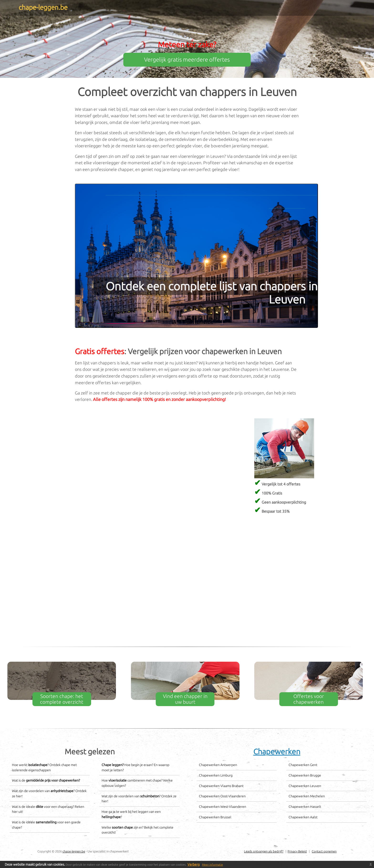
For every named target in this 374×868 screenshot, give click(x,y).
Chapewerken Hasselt (305, 807)
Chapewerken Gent (303, 765)
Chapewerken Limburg (216, 775)
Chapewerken (277, 751)
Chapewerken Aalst (303, 817)
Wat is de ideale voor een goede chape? (46, 825)
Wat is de (46, 780)
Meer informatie (213, 865)
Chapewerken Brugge (305, 775)
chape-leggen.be (74, 851)
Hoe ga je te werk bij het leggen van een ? (131, 814)
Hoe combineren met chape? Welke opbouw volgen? (137, 783)
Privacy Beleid (297, 851)
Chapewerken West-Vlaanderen (223, 807)
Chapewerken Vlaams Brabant (221, 786)
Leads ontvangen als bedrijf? (264, 851)
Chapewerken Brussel (215, 817)
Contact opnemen (324, 851)
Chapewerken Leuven (305, 786)
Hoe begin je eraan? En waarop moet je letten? (135, 767)
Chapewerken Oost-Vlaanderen (222, 796)
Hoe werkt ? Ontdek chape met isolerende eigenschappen (44, 767)
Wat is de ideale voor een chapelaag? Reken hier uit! (48, 809)
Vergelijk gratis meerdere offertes (187, 60)
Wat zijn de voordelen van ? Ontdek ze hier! (49, 793)
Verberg (194, 864)
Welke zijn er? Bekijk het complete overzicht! (138, 830)
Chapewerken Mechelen (307, 796)
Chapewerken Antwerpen (218, 765)
